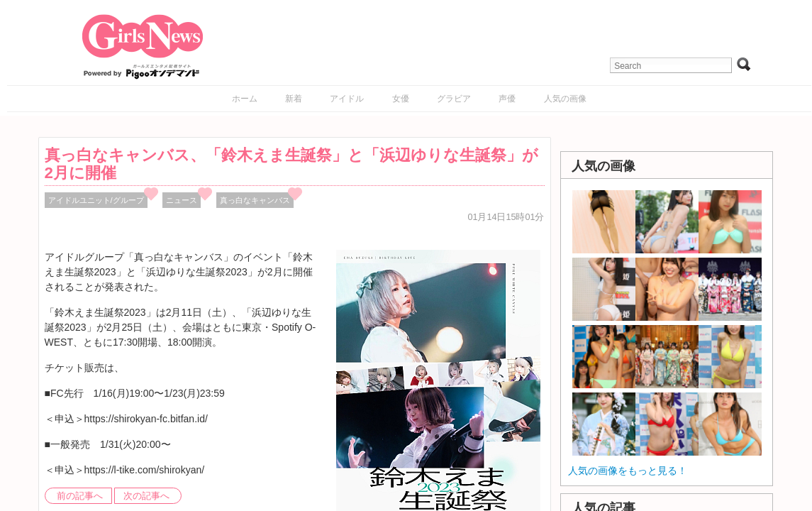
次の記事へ (146, 496)
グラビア (454, 99)
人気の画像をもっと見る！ (628, 471)
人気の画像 (565, 99)
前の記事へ (80, 496)
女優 (401, 99)
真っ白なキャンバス (255, 200)
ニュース (182, 200)
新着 (294, 99)
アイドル (347, 99)
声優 (507, 99)
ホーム (245, 99)
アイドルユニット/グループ (96, 200)
